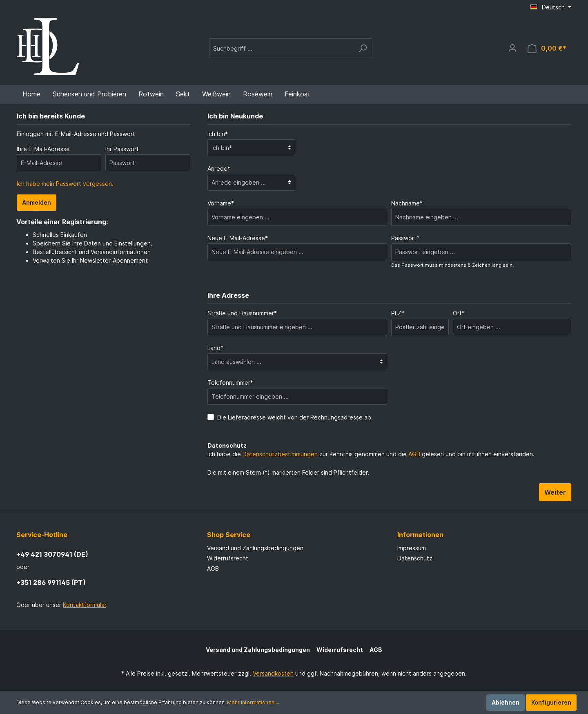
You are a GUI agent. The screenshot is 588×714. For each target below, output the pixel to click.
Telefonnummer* (230, 383)
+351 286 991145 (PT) (51, 582)
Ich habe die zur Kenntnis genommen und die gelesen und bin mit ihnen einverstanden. (371, 454)
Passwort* (405, 238)
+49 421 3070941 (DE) (52, 554)
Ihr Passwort (122, 149)
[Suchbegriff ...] (281, 48)
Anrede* (219, 168)
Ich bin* (218, 134)
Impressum (412, 548)
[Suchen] (363, 48)
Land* (215, 348)
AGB (414, 454)
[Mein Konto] (512, 48)
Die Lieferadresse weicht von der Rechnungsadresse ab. (295, 417)
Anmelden (37, 202)
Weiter (555, 492)
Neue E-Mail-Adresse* (238, 238)
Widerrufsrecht (228, 558)
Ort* (459, 313)
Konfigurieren (551, 702)
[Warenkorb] (547, 48)
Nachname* (407, 203)
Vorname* (221, 203)
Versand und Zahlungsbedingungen (255, 548)
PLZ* (398, 313)
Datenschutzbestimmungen (280, 454)
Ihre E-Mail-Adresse (43, 149)
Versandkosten (273, 673)
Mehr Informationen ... (253, 702)
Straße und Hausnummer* (242, 313)
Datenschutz (415, 558)
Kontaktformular (85, 605)
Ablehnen (506, 702)
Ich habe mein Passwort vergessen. (65, 184)
